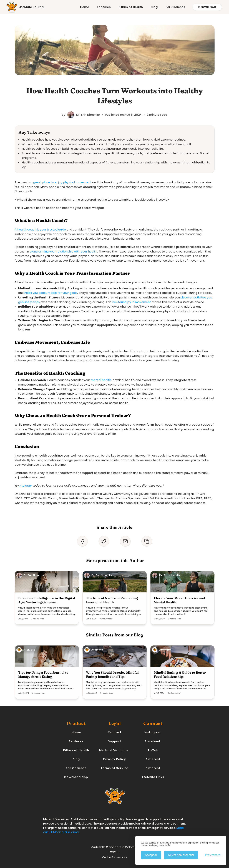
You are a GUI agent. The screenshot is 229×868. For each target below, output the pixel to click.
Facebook (153, 741)
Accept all (151, 855)
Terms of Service (114, 768)
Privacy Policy (114, 759)
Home (85, 7)
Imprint (115, 851)
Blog (154, 7)
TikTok (153, 750)
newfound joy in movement (132, 302)
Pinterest (153, 759)
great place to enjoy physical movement (62, 182)
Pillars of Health (131, 7)
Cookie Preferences (115, 857)
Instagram (153, 732)
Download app (76, 777)
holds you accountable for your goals (51, 293)
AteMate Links (153, 777)
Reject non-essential (181, 855)
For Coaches (175, 7)
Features (104, 7)
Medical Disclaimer (114, 750)
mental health (101, 380)
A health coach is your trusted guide (40, 230)
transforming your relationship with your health (63, 252)
